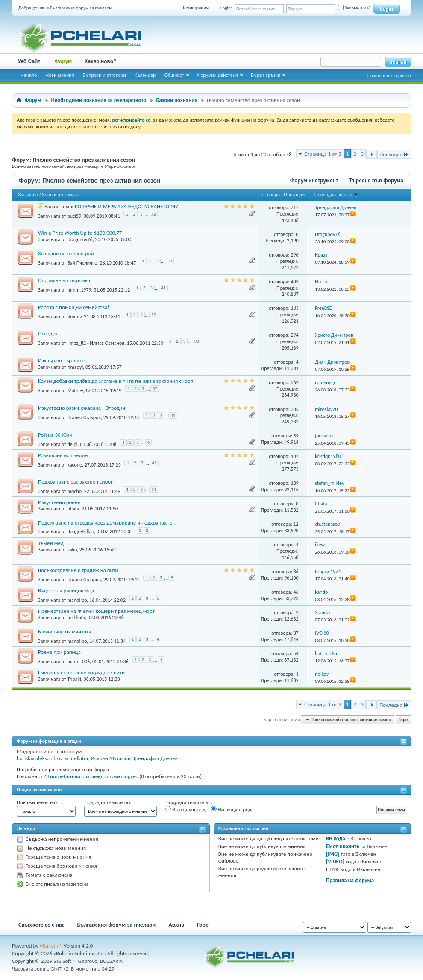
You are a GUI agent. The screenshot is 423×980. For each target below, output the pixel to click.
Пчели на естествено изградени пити (81, 672)
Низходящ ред (231, 809)
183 (294, 308)
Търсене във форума (376, 181)
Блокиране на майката (65, 631)
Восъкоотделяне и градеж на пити (78, 570)
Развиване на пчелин (63, 455)
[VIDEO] (335, 862)
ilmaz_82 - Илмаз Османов (96, 343)
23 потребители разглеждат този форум (90, 776)
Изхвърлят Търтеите (61, 360)
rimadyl (75, 367)
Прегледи (294, 195)
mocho (74, 491)
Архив (176, 925)
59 (296, 436)
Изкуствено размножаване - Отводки (82, 408)
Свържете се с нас (41, 925)
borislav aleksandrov (40, 758)
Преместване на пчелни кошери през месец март (96, 611)
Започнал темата (61, 195)
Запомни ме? (354, 8)
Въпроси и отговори (104, 75)
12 (296, 524)
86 (296, 572)
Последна (394, 154)
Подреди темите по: (108, 802)
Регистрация (196, 8)
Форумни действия (217, 75)
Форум (63, 61)
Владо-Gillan (81, 531)
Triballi (74, 679)
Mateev (75, 391)
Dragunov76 (80, 239)
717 (294, 207)
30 (169, 261)
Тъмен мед (51, 543)
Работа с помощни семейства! (74, 307)
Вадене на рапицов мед (66, 591)
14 (154, 489)
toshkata (76, 618)
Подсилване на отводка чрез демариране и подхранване (105, 523)
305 (294, 409)
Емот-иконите (343, 846)
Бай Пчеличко (82, 263)
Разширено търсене (389, 76)
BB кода (336, 839)
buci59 (74, 216)
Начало (29, 75)
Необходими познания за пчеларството (99, 100)
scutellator (77, 758)
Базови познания (177, 100)
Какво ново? (101, 61)
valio (72, 550)
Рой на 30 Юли (55, 435)
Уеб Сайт (29, 61)
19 (154, 315)
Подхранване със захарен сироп (76, 482)
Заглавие (28, 195)
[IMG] (333, 854)
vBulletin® (51, 946)
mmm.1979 (79, 290)
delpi (72, 444)
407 (294, 456)
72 (153, 214)
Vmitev (74, 316)
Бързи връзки (266, 75)
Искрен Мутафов (111, 758)
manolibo (77, 600)
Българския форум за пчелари (117, 925)
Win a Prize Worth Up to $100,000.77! (81, 233)
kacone (75, 464)
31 (173, 416)
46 (296, 592)
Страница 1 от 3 (323, 154)
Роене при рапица (59, 652)
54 (296, 653)
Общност (174, 75)
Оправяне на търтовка (64, 280)
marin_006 (78, 662)
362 (294, 382)
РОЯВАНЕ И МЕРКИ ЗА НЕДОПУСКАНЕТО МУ (126, 206)
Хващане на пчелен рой (66, 253)
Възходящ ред (185, 809)
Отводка (48, 334)
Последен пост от (336, 195)
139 (294, 483)
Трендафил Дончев (155, 758)
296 (294, 255)
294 (294, 335)
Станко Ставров (84, 417)
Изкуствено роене (59, 502)
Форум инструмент (314, 181)
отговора (270, 195)
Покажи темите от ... (41, 802)
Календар (145, 75)
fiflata (73, 509)
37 (155, 389)
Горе (403, 720)
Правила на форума (350, 880)
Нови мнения (60, 75)
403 (294, 282)
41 (163, 288)
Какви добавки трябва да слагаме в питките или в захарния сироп (116, 381)
